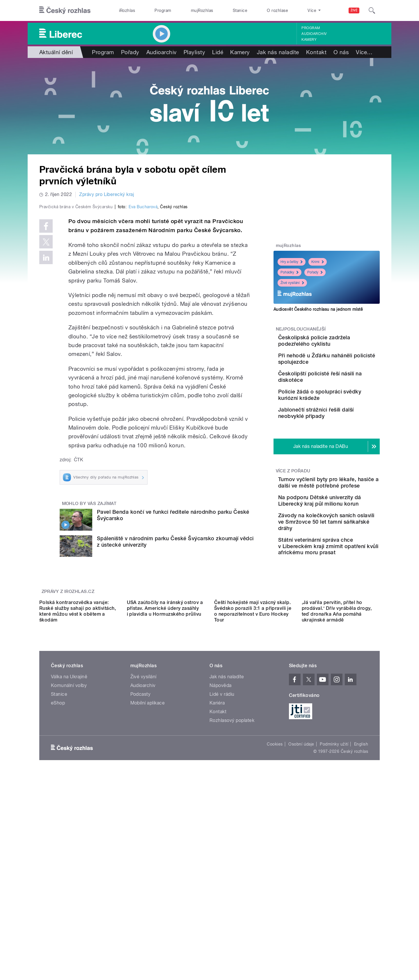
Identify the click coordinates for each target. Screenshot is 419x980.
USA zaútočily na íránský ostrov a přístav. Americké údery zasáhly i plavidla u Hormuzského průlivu (165, 771)
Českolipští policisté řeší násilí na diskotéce (341, 393)
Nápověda (221, 848)
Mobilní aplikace (148, 865)
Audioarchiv (314, 34)
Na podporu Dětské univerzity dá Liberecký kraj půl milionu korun (345, 554)
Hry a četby (292, 262)
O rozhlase (277, 10)
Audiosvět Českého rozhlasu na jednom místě (318, 309)
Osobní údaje (301, 907)
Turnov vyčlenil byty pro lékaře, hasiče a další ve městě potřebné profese (341, 527)
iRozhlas (127, 10)
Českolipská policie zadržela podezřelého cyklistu (338, 344)
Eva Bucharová (143, 331)
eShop (58, 865)
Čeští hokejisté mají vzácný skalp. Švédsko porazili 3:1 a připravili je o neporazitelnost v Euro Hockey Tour (253, 774)
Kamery (309, 40)
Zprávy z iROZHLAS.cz (68, 702)
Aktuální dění (56, 52)
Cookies (275, 907)
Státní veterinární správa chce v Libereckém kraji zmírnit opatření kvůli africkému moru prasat (341, 614)
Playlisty (194, 52)
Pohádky (290, 272)
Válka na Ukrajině (69, 839)
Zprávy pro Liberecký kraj (106, 194)
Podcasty (141, 857)
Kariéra (217, 865)
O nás (341, 52)
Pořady (130, 52)
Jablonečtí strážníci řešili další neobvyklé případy (342, 446)
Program (163, 10)
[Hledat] (372, 10)
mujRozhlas (202, 10)
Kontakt (316, 52)
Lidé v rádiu (222, 857)
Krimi (318, 262)
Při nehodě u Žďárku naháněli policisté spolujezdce (337, 370)
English (361, 907)
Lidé (218, 52)
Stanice (240, 10)
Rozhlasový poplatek (232, 883)
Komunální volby (69, 848)
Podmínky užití (334, 907)
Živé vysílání (292, 283)
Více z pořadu (293, 513)
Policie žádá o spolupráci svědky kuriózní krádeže (343, 420)
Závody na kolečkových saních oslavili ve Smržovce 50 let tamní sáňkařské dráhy (341, 583)
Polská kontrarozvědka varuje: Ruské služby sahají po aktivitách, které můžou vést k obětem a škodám (78, 774)
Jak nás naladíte (278, 52)
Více (364, 52)
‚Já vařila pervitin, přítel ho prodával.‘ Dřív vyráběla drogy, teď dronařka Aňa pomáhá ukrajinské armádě (337, 774)
